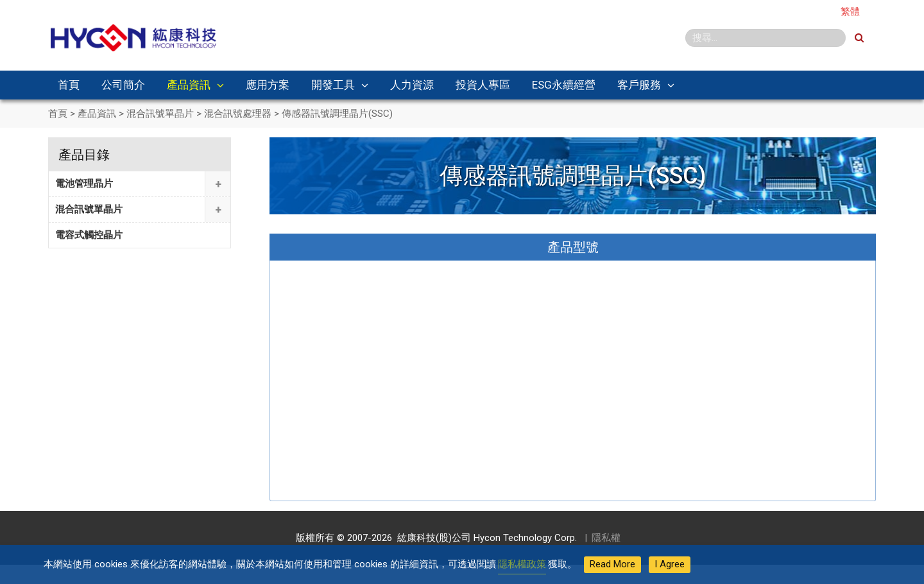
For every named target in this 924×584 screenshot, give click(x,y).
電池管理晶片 (84, 184)
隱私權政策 (522, 564)
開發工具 (333, 85)
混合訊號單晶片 (89, 209)
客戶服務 (639, 85)
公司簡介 (123, 85)
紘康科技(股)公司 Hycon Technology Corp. (484, 538)
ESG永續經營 (564, 85)
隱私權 (606, 538)
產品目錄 (84, 155)
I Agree (670, 564)
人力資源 (412, 85)
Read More (612, 564)
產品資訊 (189, 85)
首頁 (69, 85)
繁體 (850, 12)
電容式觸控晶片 (89, 235)
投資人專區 (483, 85)
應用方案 (268, 85)
